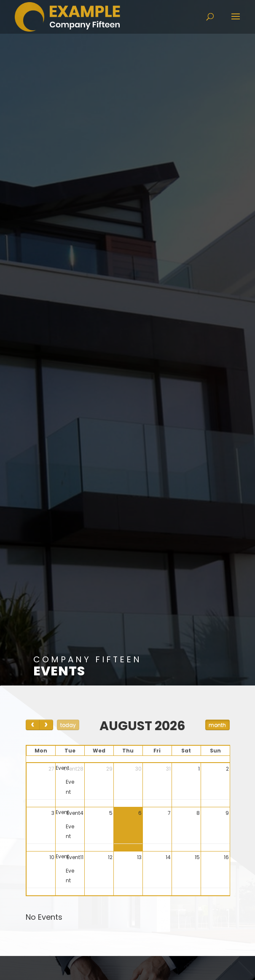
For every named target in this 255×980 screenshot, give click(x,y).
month (217, 725)
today (68, 725)
